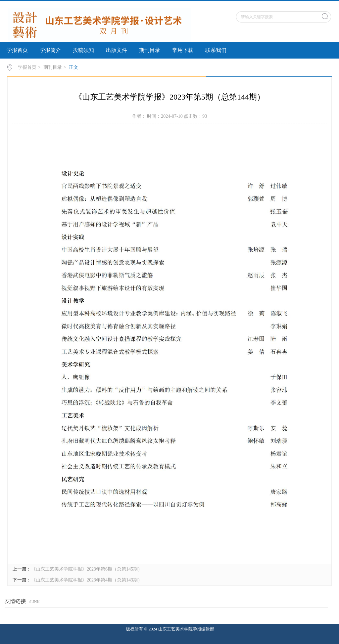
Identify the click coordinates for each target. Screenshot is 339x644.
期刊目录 (150, 50)
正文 (73, 67)
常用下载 (183, 50)
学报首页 (17, 50)
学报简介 (50, 50)
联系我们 (216, 50)
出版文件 (117, 50)
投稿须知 (83, 50)
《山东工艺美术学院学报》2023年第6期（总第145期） (87, 569)
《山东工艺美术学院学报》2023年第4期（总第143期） (87, 580)
